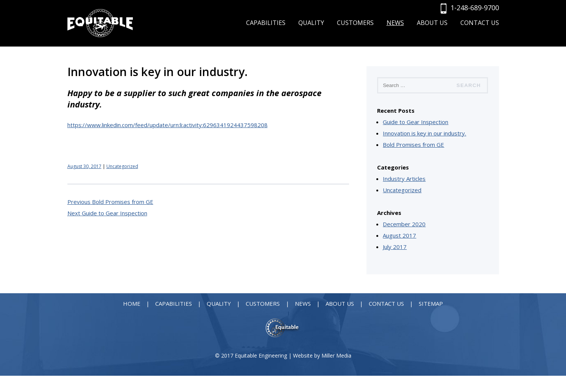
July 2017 (395, 247)
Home (132, 303)
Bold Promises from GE (413, 145)
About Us (432, 23)
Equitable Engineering (261, 355)
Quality (311, 23)
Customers (355, 23)
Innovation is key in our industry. (424, 133)
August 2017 (399, 235)
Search (469, 85)
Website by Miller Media (322, 355)
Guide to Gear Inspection (416, 122)
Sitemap (431, 303)
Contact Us (480, 23)
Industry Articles (404, 179)
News (395, 23)
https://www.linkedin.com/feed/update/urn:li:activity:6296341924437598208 (168, 125)
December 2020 (404, 224)
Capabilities (266, 23)
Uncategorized (122, 166)
